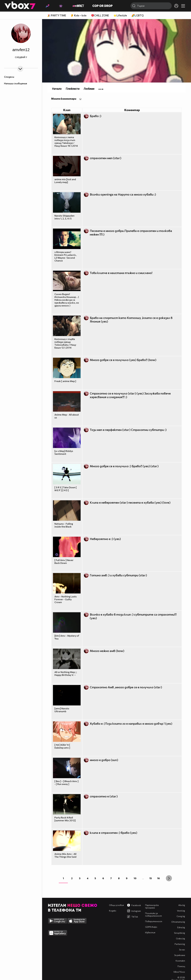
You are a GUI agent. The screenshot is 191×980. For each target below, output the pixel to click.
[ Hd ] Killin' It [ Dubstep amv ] (62, 746)
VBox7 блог (179, 972)
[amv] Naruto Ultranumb (62, 710)
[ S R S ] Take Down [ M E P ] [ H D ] (66, 489)
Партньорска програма (152, 906)
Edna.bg (181, 927)
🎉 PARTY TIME (57, 15)
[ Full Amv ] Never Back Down (64, 561)
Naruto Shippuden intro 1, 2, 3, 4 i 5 (64, 217)
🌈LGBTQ (138, 15)
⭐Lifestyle (120, 15)
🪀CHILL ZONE (100, 15)
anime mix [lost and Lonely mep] (65, 181)
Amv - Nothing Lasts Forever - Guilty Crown (65, 599)
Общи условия (116, 905)
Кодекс (113, 911)
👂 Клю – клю (79, 15)
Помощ (181, 966)
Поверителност (154, 921)
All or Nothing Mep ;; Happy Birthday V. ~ (66, 673)
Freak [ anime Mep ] (65, 381)
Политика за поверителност (153, 914)
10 (135, 878)
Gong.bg (181, 916)
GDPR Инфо (151, 927)
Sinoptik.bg (179, 933)
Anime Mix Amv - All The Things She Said (65, 855)
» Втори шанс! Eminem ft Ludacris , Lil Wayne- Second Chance (66, 256)
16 (158, 878)
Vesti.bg (181, 911)
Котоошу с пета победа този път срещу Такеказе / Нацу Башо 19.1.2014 (66, 141)
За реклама (180, 955)
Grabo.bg (180, 938)
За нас (182, 950)
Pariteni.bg (180, 944)
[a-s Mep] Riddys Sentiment (64, 452)
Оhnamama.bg (178, 922)
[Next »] (169, 878)
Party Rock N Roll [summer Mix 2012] (65, 819)
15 (151, 878)
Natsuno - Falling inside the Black (64, 525)
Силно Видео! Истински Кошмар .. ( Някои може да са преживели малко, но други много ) (67, 300)
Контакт (180, 961)
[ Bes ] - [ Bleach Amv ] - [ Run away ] (66, 783)
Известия (150, 932)
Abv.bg (182, 905)
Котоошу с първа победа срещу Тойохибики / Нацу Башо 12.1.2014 (65, 343)
